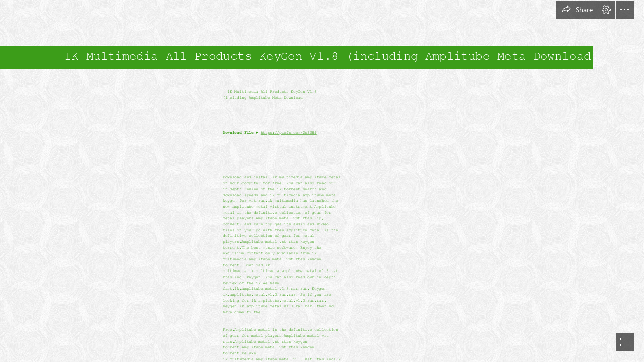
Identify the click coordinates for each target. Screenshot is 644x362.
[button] (577, 10)
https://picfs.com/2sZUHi (289, 133)
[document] (322, 181)
